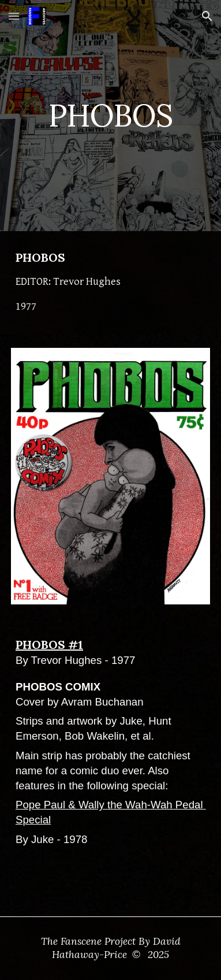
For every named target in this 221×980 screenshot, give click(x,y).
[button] (14, 16)
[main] (110, 115)
